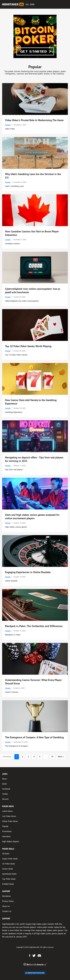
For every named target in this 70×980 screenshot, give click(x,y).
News (5, 779)
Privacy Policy (8, 901)
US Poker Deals (9, 864)
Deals (4, 784)
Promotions (7, 831)
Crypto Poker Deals (10, 859)
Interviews (6, 837)
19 (52, 757)
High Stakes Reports (11, 842)
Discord (5, 799)
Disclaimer (6, 896)
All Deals (6, 854)
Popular (8, 125)
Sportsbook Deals (9, 874)
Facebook (6, 789)
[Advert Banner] (35, 36)
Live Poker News (9, 816)
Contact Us (7, 911)
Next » (61, 757)
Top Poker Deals (9, 879)
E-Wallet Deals (8, 884)
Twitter (5, 794)
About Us (6, 906)
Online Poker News (10, 821)
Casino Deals (8, 869)
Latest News (7, 811)
